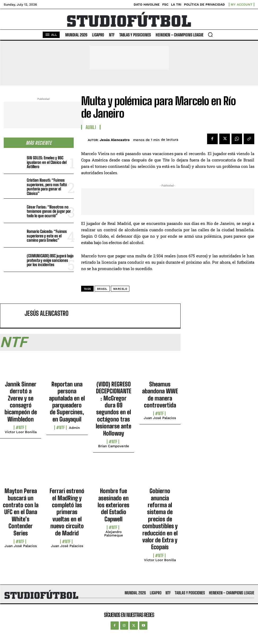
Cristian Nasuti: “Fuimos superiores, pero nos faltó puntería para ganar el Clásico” (47, 187)
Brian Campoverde (114, 446)
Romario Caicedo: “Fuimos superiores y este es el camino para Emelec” (47, 236)
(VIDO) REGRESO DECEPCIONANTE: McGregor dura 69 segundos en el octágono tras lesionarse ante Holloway (113, 409)
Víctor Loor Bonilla (21, 432)
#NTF (20, 428)
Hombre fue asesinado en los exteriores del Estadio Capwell (113, 505)
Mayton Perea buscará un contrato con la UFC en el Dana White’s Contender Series (21, 512)
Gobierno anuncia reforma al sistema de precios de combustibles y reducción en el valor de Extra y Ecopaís (160, 519)
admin (74, 428)
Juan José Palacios (160, 418)
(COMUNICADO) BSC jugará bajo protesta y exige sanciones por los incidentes (50, 260)
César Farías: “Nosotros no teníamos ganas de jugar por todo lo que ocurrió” (49, 211)
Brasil (102, 289)
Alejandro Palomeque (114, 534)
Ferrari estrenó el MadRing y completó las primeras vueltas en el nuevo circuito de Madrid (67, 512)
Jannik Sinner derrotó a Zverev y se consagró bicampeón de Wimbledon (21, 402)
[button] (210, 35)
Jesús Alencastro (115, 140)
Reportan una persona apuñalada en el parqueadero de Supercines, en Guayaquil (67, 402)
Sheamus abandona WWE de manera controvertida (160, 395)
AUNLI (91, 127)
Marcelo (120, 289)
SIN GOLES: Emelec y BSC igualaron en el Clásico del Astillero (47, 162)
